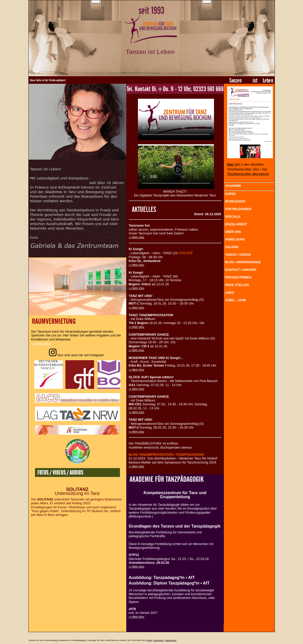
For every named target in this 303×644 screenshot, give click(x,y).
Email (149, 640)
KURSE (230, 194)
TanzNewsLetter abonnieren (248, 174)
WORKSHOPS (235, 202)
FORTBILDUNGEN (238, 209)
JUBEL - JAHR (236, 300)
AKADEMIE (233, 186)
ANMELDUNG (235, 239)
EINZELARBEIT (236, 224)
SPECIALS (233, 217)
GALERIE (232, 247)
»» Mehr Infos (41, 343)
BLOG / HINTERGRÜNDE (243, 262)
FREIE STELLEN (237, 285)
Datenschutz (171, 640)
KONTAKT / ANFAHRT (241, 270)
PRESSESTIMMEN (238, 277)
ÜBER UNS (233, 232)
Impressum (158, 640)
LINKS (230, 293)
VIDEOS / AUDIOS (238, 255)
